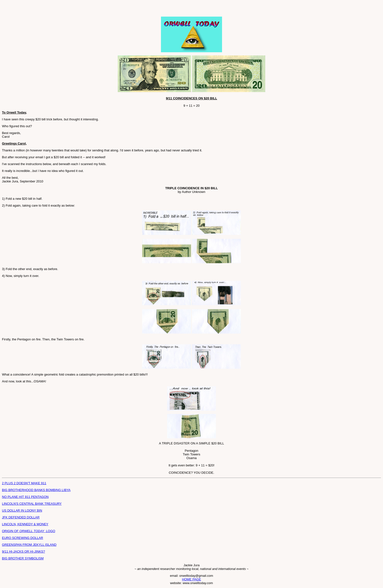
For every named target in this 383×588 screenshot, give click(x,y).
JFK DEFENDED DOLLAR (21, 517)
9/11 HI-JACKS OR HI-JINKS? (23, 551)
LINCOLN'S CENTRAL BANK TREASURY (32, 504)
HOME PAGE (191, 579)
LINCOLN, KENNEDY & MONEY (25, 524)
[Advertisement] (59, 9)
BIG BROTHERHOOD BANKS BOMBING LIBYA (36, 490)
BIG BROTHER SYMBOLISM (23, 558)
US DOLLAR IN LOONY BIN (22, 510)
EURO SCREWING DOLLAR (22, 538)
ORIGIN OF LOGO (29, 531)
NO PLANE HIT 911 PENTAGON (25, 497)
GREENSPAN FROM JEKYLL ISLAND (29, 545)
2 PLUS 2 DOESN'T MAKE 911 (24, 483)
